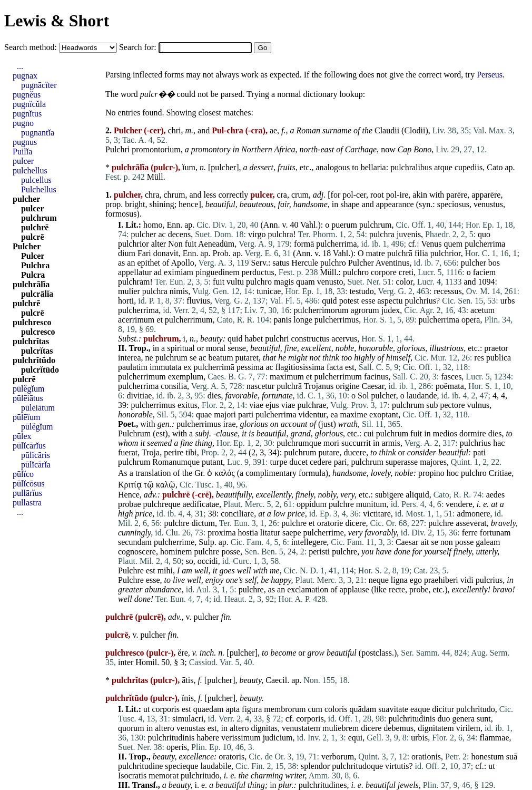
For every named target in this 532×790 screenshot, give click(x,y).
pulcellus (36, 180)
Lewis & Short (57, 21)
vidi (467, 580)
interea (130, 358)
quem (454, 244)
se (193, 358)
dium (127, 253)
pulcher (223, 167)
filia (421, 253)
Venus (431, 244)
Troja (151, 452)
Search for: (139, 47)
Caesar (373, 386)
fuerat (128, 452)
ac (162, 234)
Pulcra (33, 275)
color (404, 282)
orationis (426, 757)
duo (444, 719)
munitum (371, 504)
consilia (174, 386)
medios (445, 433)
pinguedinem (218, 272)
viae (256, 405)
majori (225, 414)
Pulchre (131, 570)
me (275, 570)
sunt (484, 719)
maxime (354, 414)
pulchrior (134, 244)
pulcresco (38, 332)
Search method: (32, 47)
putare (329, 452)
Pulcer (33, 256)
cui (369, 433)
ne (149, 358)
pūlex (22, 436)
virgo (257, 234)
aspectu (390, 301)
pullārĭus (27, 493)
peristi (319, 552)
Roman (308, 130)
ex (187, 367)
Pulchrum (134, 433)
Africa (284, 149)
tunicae (269, 291)
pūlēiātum (38, 408)
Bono (422, 149)
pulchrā (400, 253)
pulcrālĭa (37, 294)
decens (180, 234)
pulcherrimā (214, 367)
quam (306, 282)
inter (126, 662)
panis (283, 320)
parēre (457, 195)
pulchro (333, 263)
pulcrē (33, 237)
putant (212, 462)
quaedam (209, 709)
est (350, 367)
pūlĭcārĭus (29, 446)
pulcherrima (336, 244)
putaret (247, 358)
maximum (287, 377)
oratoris (231, 757)
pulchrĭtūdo (34, 360)
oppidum (312, 504)
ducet (298, 462)
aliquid (417, 495)
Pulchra (35, 265)
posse (465, 542)
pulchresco (32, 322)
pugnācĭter (39, 85)
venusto (330, 282)
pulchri (277, 339)
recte (397, 589)
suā (512, 757)
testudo (362, 291)
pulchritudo (476, 709)
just (327, 424)
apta (233, 709)
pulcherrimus (337, 320)
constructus (310, 339)
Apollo (182, 263)
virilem (468, 728)
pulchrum (375, 225)
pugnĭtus (27, 114)
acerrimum (136, 320)
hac (499, 443)
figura (252, 709)
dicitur (443, 709)
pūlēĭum (26, 417)
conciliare (237, 514)
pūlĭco (23, 474)
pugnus (25, 142)
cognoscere (137, 552)
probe (419, 589)
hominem (176, 552)
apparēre (486, 195)
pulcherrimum (189, 320)
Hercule (305, 263)
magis (284, 282)
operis (177, 747)
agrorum (365, 310)
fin (226, 617)
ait (425, 542)
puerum (344, 225)
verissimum (241, 738)
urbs (508, 301)
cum (315, 709)
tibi (191, 452)
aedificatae (201, 504)
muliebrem (341, 728)
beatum (221, 358)
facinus (376, 377)
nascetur (260, 386)
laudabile (216, 766)
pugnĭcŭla (29, 104)
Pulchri (117, 149)
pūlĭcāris (36, 455)
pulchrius (420, 301)
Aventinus (393, 263)
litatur (270, 533)
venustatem (301, 728)
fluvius (198, 301)
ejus (272, 405)
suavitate (393, 709)
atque (443, 167)
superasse (402, 462)
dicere (355, 523)
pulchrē (35, 227)
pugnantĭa (38, 133)
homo (153, 225)
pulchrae (312, 405)
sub (432, 405)
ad (158, 272)
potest (349, 301)
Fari (144, 253)
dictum (203, 523)
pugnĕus (27, 95)
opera (471, 320)
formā (304, 244)
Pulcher (361, 263)
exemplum (186, 377)
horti (126, 301)
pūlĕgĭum (28, 389)
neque (379, 580)
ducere (355, 452)
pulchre (341, 504)
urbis (419, 738)
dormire (473, 433)
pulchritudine (140, 766)
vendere (459, 504)
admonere (474, 514)
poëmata (450, 386)
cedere (321, 462)
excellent (316, 348)
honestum (487, 757)
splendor (315, 766)
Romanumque (176, 462)
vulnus (479, 405)
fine (291, 348)
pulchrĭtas (31, 341)
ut (146, 709)
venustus (488, 204)
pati (479, 452)
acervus (344, 339)
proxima (221, 533)
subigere (389, 495)
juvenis (409, 234)
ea (334, 414)
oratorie (330, 523)
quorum (131, 728)
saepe (292, 533)
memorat (164, 776)
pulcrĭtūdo (40, 370)
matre (376, 253)
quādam (363, 709)
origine (347, 386)
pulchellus (30, 170)
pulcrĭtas (37, 351)
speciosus (453, 204)
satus (281, 263)
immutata (165, 367)
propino (431, 473)
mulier (129, 291)
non (447, 542)
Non (175, 244)
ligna (399, 580)
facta (335, 367)
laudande (422, 396)
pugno (23, 123)
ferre (470, 533)
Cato (495, 167)
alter (159, 244)
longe (303, 320)
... (20, 66)
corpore (384, 272)
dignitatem (436, 728)
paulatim (133, 367)
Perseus (490, 75)
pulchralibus (411, 167)
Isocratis (132, 776)
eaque (420, 709)
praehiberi (441, 580)
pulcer (23, 161)
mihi (165, 570)
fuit (191, 244)
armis (391, 443)
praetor (496, 348)
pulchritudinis (412, 719)
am (187, 570)
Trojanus (319, 386)
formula (312, 473)
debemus (398, 728)
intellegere (309, 542)
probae (130, 504)
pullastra (27, 503)
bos (494, 263)
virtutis (397, 766)
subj (202, 433)
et (160, 320)
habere (208, 738)
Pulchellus (39, 189)
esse (368, 301)
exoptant (384, 414)
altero (164, 728)
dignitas (264, 728)
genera (463, 719)
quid (329, 301)
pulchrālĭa (31, 284)
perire (174, 452)
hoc (453, 473)
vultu (235, 282)
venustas (191, 728)
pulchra (281, 234)
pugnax (25, 76)
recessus (447, 291)
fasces (451, 377)
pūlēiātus (28, 398)
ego (416, 580)
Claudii (387, 130)
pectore (452, 405)
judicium (278, 738)
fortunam (495, 533)
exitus (188, 405)
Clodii (415, 130)
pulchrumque (299, 443)
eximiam (179, 272)
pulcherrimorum (321, 310)
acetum (482, 310)
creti (406, 272)
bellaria (373, 167)
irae (230, 424)
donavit (166, 253)
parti (246, 414)
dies (214, 396)
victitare (377, 514)
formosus (121, 214)
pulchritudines (323, 785)
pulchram (134, 282)
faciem (485, 272)
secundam (135, 542)
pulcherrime (324, 533)
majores (433, 462)
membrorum (285, 709)
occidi (208, 561)
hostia (248, 533)
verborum (338, 757)
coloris (336, 709)
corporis (165, 709)
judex (391, 310)
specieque (181, 766)
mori (331, 443)
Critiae (500, 473)
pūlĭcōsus (28, 484)
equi (356, 738)
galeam (488, 542)
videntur (313, 414)
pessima (250, 367)
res (479, 358)
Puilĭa (22, 152)
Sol (363, 396)
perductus (258, 272)
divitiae (139, 396)
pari (341, 462)
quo (484, 234)
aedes (496, 495)
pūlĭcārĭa (36, 465)
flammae (495, 738)
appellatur (135, 272)
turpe (278, 462)
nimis (179, 291)
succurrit (356, 443)
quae (204, 414)
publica (499, 358)
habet (254, 339)
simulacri (188, 719)
